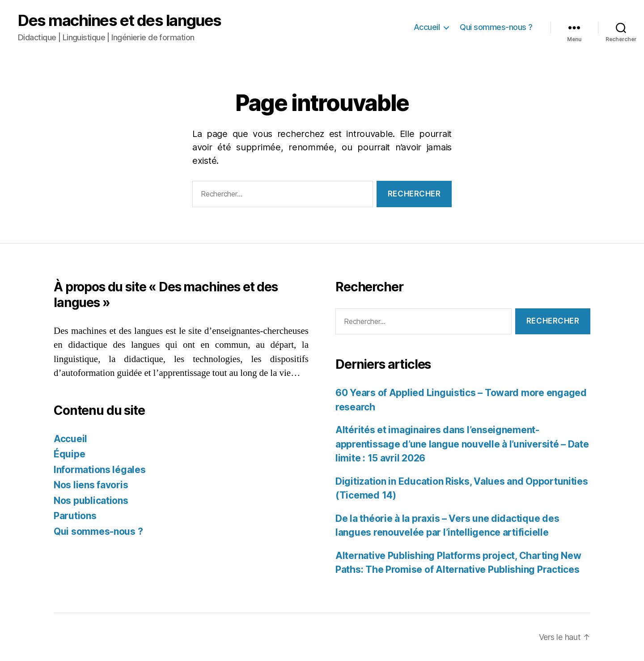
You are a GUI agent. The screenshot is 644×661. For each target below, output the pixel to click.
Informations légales (100, 470)
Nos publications (91, 501)
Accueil (427, 27)
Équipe (69, 454)
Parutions (75, 516)
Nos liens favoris (91, 485)
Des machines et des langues (120, 20)
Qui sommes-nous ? (496, 27)
